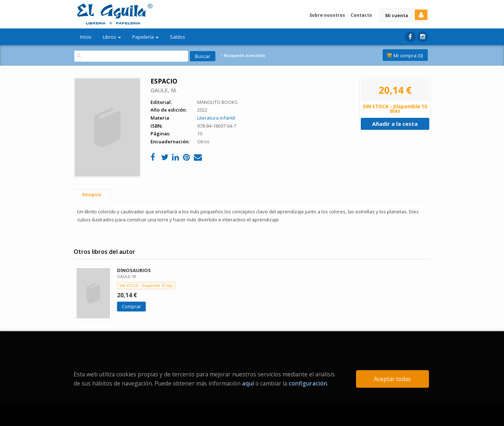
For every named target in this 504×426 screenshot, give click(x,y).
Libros (112, 37)
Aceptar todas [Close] (392, 379)
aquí (248, 383)
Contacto (361, 15)
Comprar (131, 306)
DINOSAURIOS (134, 270)
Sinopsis (92, 195)
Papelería (145, 37)
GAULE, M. (164, 90)
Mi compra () (405, 55)
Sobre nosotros (327, 15)
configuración (308, 383)
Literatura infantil (216, 118)
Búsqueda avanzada (243, 55)
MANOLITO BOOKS (217, 102)
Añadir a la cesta (395, 124)
